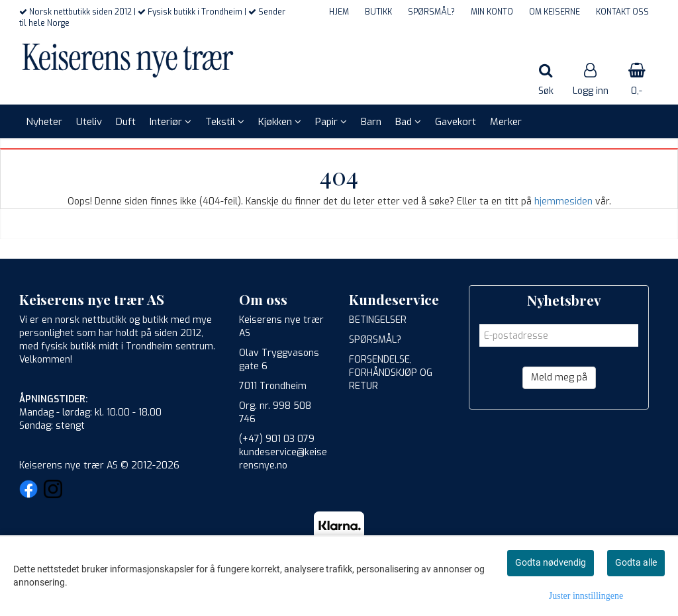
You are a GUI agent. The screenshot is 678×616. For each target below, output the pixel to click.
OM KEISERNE (555, 12)
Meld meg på (559, 377)
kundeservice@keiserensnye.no (283, 459)
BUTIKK (378, 12)
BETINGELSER (378, 320)
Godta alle (636, 562)
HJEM (339, 12)
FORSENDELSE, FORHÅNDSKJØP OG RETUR (391, 373)
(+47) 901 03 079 (277, 439)
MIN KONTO (492, 12)
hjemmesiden (563, 201)
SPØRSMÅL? (431, 12)
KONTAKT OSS (622, 12)
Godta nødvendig (551, 562)
